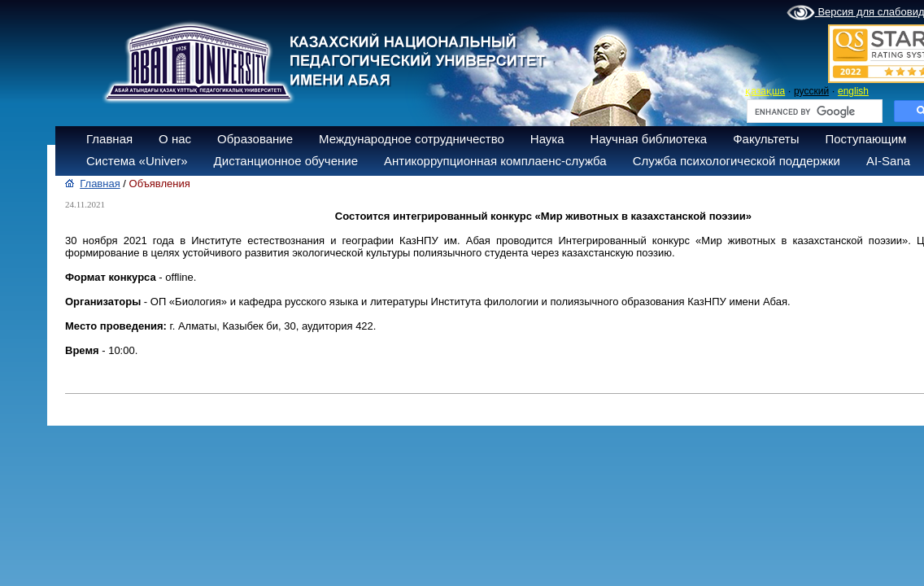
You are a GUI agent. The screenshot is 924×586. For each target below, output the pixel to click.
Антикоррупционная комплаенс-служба (495, 161)
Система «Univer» (137, 161)
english (853, 91)
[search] (813, 112)
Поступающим (865, 139)
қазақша (765, 91)
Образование (255, 139)
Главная (109, 139)
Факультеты (766, 139)
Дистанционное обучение (286, 161)
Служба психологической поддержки (737, 161)
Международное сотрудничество (412, 139)
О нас (175, 139)
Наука (547, 139)
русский (811, 91)
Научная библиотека (649, 139)
